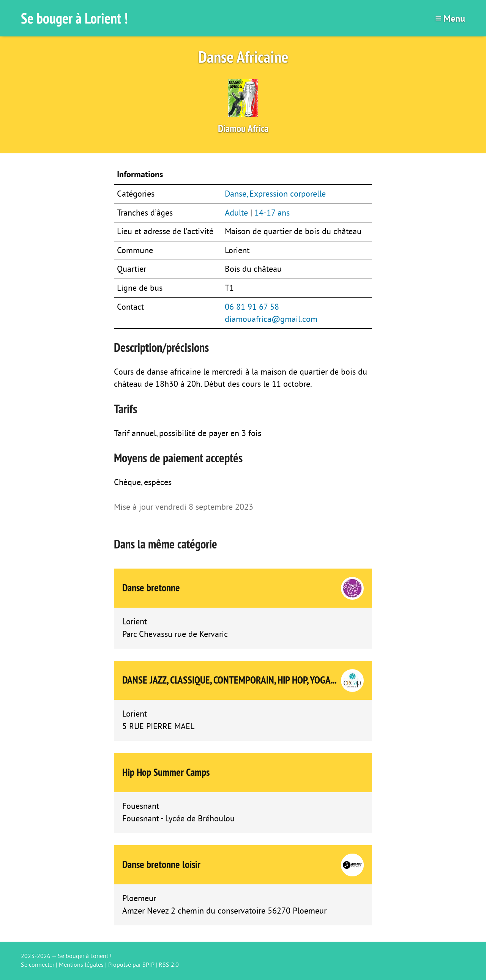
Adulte (236, 213)
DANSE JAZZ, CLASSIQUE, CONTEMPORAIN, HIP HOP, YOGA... (229, 680)
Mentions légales (81, 965)
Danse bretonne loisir (161, 864)
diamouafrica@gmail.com (271, 319)
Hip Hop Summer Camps (166, 772)
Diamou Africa (243, 128)
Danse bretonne (151, 588)
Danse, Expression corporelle (275, 194)
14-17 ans (272, 213)
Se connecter (38, 965)
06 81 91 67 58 (252, 307)
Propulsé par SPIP (131, 965)
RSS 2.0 (169, 965)
